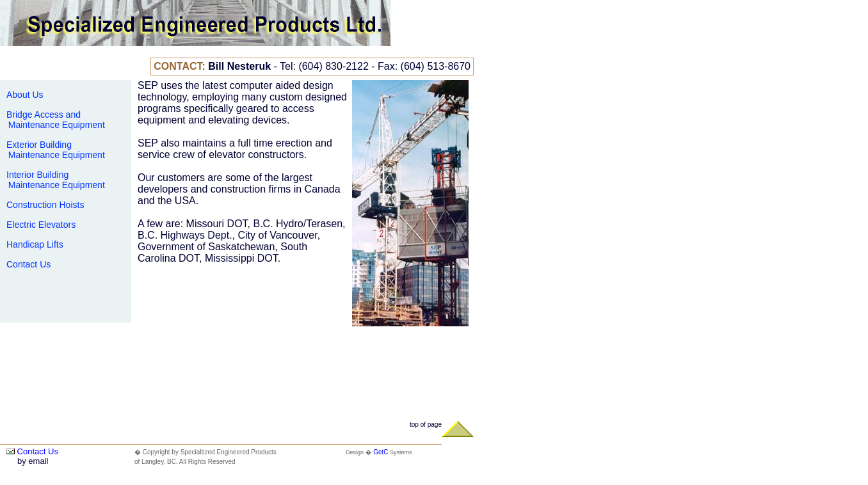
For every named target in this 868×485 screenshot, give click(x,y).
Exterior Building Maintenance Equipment (54, 150)
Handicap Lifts (35, 244)
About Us (25, 95)
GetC (381, 452)
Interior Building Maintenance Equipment (54, 180)
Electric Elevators (41, 225)
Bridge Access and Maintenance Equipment (54, 120)
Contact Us (28, 264)
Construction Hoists (45, 205)
